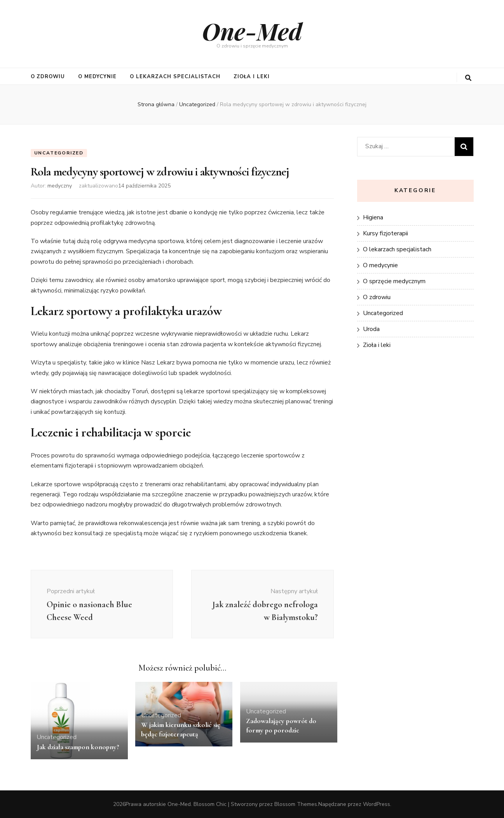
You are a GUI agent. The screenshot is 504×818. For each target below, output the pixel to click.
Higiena (373, 217)
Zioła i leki (252, 77)
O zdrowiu (48, 77)
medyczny (60, 186)
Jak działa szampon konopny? (78, 747)
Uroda (371, 329)
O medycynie (97, 77)
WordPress (377, 804)
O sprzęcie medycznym (394, 281)
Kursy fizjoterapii (385, 233)
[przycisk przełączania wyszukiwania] (468, 78)
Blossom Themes (296, 804)
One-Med (252, 31)
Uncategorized (59, 153)
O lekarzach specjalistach (175, 77)
